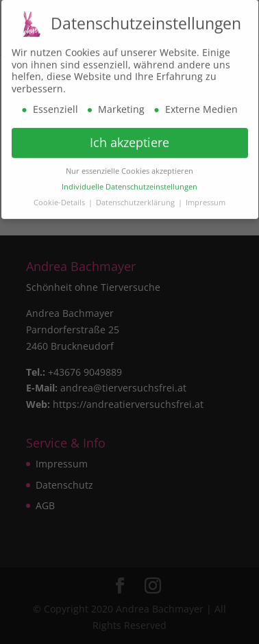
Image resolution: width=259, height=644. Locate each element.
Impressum (206, 201)
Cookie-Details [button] (60, 201)
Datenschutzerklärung (136, 201)
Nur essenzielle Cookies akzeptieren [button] (129, 169)
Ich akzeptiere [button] (129, 141)
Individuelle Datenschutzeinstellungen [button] (129, 185)
